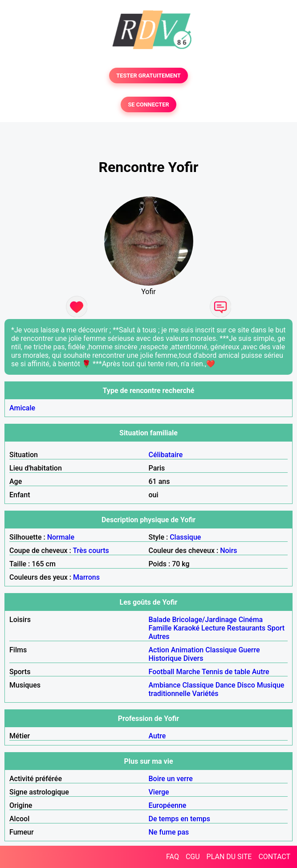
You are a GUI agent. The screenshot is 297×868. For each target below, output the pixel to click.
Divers (193, 658)
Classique (185, 537)
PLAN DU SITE (229, 857)
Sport (276, 628)
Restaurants (246, 628)
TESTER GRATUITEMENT (148, 76)
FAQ (173, 857)
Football (162, 672)
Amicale (22, 408)
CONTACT (274, 857)
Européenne (168, 805)
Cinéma (251, 620)
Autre (261, 672)
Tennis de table (226, 672)
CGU (193, 857)
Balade (160, 620)
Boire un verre (171, 779)
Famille (160, 628)
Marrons (86, 577)
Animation (187, 650)
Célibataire (166, 455)
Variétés (205, 694)
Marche (188, 672)
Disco (246, 685)
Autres (159, 637)
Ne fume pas (169, 832)
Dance (226, 685)
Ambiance (165, 685)
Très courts (91, 551)
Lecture (213, 628)
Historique (165, 658)
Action (159, 650)
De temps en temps (180, 819)
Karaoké (186, 628)
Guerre (249, 650)
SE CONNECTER (148, 104)
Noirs (228, 551)
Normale (61, 537)
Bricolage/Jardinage (205, 620)
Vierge (159, 792)
